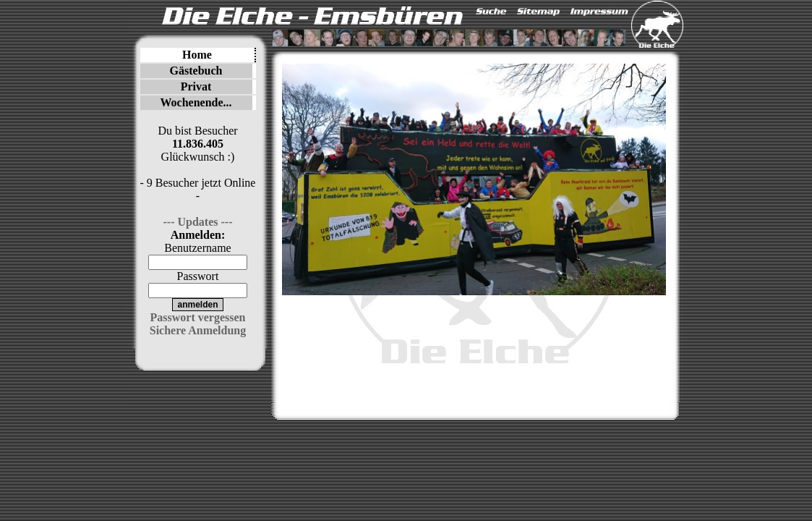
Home (197, 55)
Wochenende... (196, 102)
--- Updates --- (198, 222)
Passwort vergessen (198, 317)
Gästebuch (196, 71)
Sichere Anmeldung (198, 330)
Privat (196, 86)
